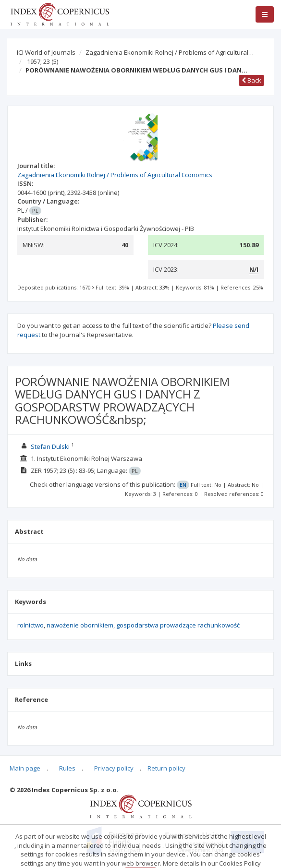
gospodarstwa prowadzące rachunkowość (178, 625)
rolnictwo (31, 625)
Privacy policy (114, 768)
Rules (67, 768)
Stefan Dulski (50, 446)
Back (251, 80)
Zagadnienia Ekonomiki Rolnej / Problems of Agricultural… (170, 52)
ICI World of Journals (46, 52)
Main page (25, 768)
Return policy (166, 768)
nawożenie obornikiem (80, 625)
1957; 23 (43, 61)
